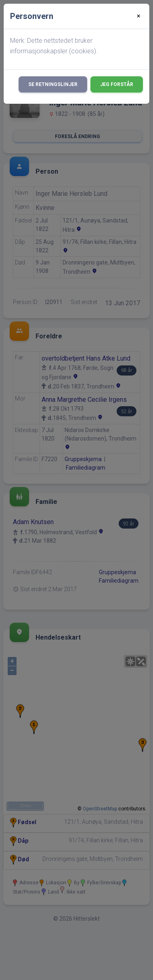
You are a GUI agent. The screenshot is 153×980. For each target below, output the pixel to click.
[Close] (139, 16)
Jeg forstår (117, 84)
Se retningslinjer (53, 84)
